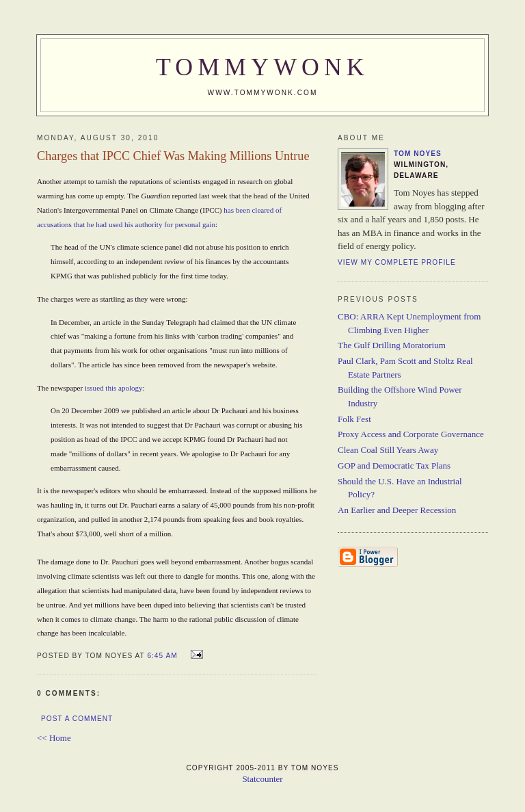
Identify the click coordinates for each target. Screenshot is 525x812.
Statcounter (262, 779)
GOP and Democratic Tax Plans (394, 466)
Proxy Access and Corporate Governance (411, 434)
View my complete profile (397, 262)
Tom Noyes (418, 154)
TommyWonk (262, 67)
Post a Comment (77, 719)
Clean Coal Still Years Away (388, 450)
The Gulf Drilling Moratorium (392, 345)
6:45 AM (162, 656)
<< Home (54, 738)
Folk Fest (354, 419)
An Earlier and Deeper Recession (397, 510)
